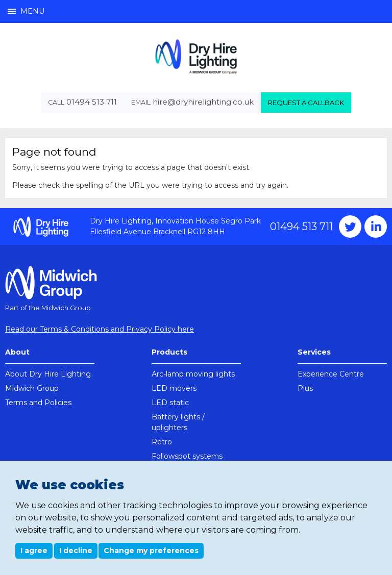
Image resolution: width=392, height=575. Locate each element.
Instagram (376, 227)
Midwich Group (32, 388)
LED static (170, 403)
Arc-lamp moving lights (193, 374)
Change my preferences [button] (151, 551)
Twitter (350, 227)
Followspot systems (187, 456)
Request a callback (306, 103)
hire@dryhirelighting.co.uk (203, 102)
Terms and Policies (38, 403)
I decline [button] (76, 551)
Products (169, 352)
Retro (162, 442)
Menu (26, 11)
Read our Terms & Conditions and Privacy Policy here (100, 329)
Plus (305, 388)
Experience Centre (331, 374)
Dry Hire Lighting (196, 56)
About (17, 352)
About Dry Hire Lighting (48, 374)
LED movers (174, 388)
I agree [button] (34, 551)
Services (314, 352)
